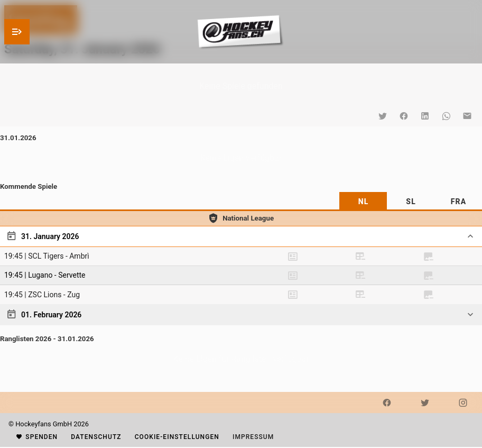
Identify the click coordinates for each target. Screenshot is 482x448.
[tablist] (241, 202)
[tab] (363, 202)
